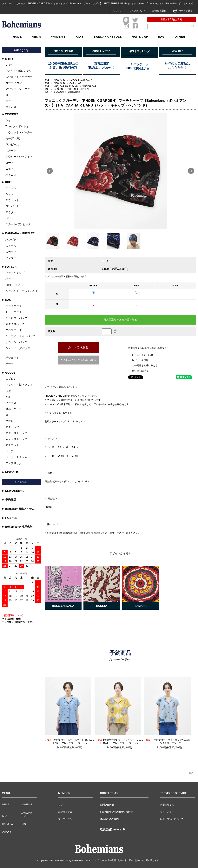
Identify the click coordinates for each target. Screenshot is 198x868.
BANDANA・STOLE (108, 37)
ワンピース (12, 144)
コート (10, 95)
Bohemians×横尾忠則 (19, 527)
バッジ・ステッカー (18, 457)
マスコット (12, 445)
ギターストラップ (16, 433)
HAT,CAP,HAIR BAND (81, 80)
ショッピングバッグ (18, 348)
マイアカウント (137, 11)
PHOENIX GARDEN (78, 89)
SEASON (59, 92)
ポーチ (10, 364)
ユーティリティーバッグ (20, 336)
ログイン (118, 11)
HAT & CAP (140, 37)
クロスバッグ (14, 330)
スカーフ (11, 252)
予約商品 (11, 500)
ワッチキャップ (15, 273)
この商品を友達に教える (145, 365)
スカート (11, 151)
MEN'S (37, 37)
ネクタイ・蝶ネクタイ (19, 385)
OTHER (180, 37)
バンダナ (11, 240)
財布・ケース (14, 409)
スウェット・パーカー (19, 77)
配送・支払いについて (172, 819)
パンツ (10, 218)
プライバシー (167, 812)
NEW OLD (60, 80)
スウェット (12, 200)
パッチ (10, 451)
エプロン (11, 379)
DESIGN (59, 89)
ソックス (11, 403)
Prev (50, 171)
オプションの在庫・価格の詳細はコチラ (66, 276)
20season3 (74, 92)
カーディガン (14, 83)
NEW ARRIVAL (15, 491)
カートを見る (183, 11)
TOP (47, 80)
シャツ (10, 65)
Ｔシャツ (11, 188)
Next (191, 171)
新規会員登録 (159, 11)
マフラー (11, 258)
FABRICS (11, 518)
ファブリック (14, 463)
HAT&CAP (12, 267)
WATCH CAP (89, 86)
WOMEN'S (59, 37)
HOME (17, 37)
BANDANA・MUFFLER (20, 233)
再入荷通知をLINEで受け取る (120, 320)
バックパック (14, 306)
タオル (10, 421)
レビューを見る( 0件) (143, 355)
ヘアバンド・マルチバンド (22, 291)
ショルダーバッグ (16, 318)
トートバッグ (14, 312)
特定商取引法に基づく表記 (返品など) (148, 348)
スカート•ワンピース (18, 224)
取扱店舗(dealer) (110, 829)
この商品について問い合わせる (78, 360)
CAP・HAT (75, 83)
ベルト (10, 397)
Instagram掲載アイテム (20, 509)
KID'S (80, 37)
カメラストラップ (16, 439)
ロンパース (12, 206)
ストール (11, 246)
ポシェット (12, 358)
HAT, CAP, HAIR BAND (66, 86)
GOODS (10, 373)
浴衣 (8, 391)
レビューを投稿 (140, 360)
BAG (161, 37)
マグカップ (12, 427)
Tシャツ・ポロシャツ (19, 71)
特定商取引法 (167, 805)
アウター (11, 212)
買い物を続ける (140, 371)
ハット (10, 279)
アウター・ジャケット (19, 89)
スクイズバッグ (15, 324)
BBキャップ (13, 285)
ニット (10, 101)
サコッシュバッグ (16, 342)
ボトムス (11, 107)
